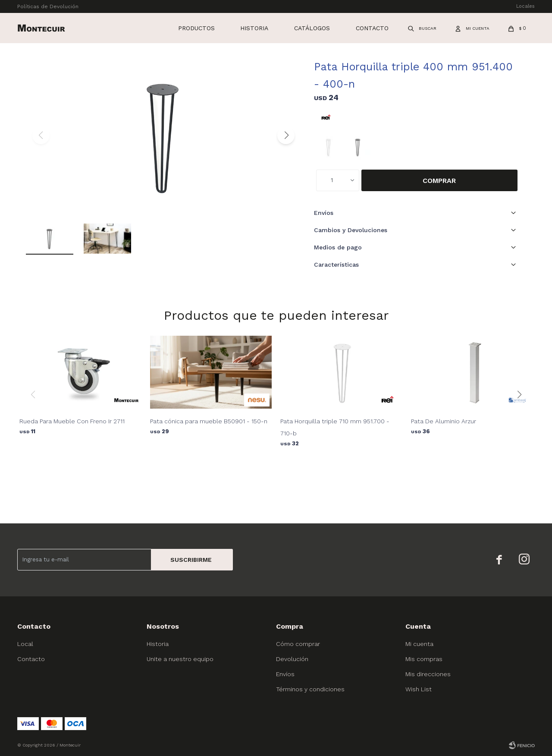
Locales (525, 6)
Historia (254, 28)
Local (25, 644)
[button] (286, 135)
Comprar (439, 181)
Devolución (292, 659)
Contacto (372, 28)
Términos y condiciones (310, 689)
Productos (196, 28)
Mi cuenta (419, 644)
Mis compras (424, 659)
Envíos (285, 674)
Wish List (419, 689)
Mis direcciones (428, 674)
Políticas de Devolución (48, 6)
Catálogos (312, 28)
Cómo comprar (298, 644)
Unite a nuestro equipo (180, 659)
